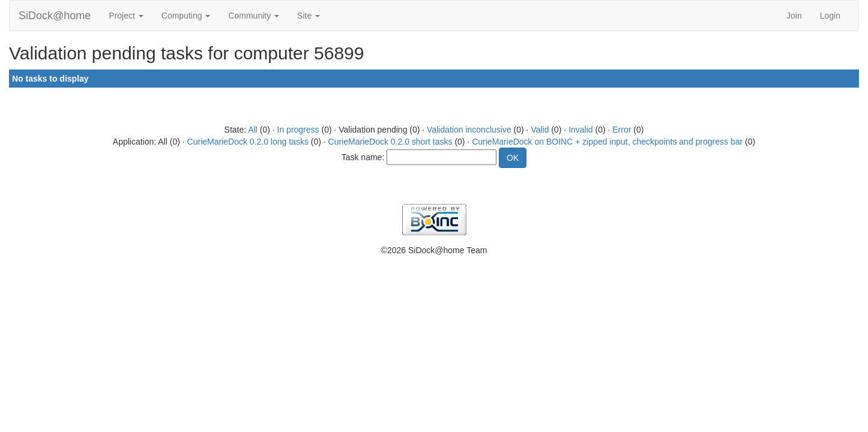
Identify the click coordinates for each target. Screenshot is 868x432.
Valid (540, 130)
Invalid (580, 130)
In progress (298, 130)
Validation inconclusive (469, 130)
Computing (186, 16)
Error (622, 130)
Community (254, 16)
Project (126, 16)
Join (794, 16)
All (253, 130)
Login (830, 16)
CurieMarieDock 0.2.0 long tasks (248, 142)
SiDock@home (55, 16)
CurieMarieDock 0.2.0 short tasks (390, 142)
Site (309, 16)
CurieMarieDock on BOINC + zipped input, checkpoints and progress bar (607, 142)
